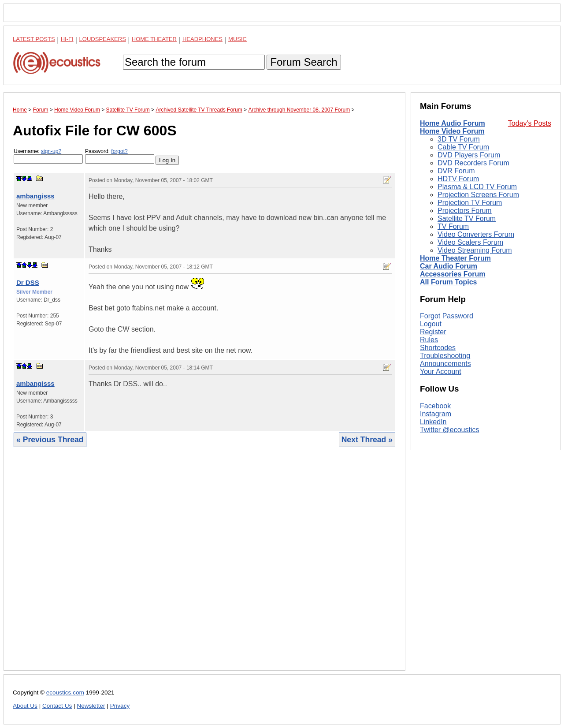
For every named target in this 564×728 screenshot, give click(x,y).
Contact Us (57, 706)
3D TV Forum (459, 139)
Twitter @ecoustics (450, 430)
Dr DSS (28, 282)
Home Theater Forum (455, 258)
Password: (120, 156)
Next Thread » (367, 440)
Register (433, 332)
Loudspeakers (103, 39)
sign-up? (51, 151)
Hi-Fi (67, 39)
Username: (48, 156)
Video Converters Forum (476, 234)
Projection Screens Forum (478, 195)
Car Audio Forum (449, 266)
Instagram (436, 414)
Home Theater (154, 39)
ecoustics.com (65, 693)
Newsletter (91, 706)
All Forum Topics (448, 282)
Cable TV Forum (463, 147)
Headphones (202, 39)
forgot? (119, 151)
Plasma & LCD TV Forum (477, 187)
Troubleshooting (445, 356)
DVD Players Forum (469, 155)
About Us (25, 706)
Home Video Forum (452, 131)
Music (237, 39)
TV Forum (453, 226)
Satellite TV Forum (467, 218)
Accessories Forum (453, 274)
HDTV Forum (458, 179)
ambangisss (35, 196)
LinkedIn (433, 422)
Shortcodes (438, 348)
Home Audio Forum (453, 123)
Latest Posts (34, 39)
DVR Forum (456, 171)
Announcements (445, 364)
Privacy (120, 706)
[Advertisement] (204, 566)
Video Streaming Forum (475, 250)
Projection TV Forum (470, 203)
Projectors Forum (465, 211)
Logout (431, 324)
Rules (429, 340)
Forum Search (304, 62)
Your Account (441, 371)
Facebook (435, 406)
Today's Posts (530, 123)
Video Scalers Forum (470, 242)
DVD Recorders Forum (473, 163)
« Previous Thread (50, 440)
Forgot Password (447, 316)
